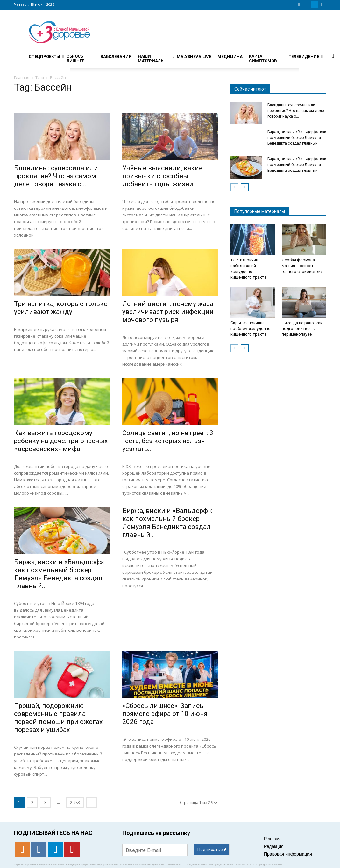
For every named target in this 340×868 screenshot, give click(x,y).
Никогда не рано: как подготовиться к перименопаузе (302, 328)
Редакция (274, 846)
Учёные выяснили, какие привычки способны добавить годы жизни (162, 176)
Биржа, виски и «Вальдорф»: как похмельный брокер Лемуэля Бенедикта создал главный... (59, 574)
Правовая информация (288, 854)
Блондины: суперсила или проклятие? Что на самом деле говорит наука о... (56, 176)
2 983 (75, 802)
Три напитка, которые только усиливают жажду (61, 308)
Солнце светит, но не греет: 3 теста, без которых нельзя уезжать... (168, 441)
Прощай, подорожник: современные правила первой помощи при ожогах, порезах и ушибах (59, 718)
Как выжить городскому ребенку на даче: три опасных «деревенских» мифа (61, 441)
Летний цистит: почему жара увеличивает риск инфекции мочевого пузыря (168, 312)
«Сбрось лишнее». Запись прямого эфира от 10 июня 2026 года (165, 714)
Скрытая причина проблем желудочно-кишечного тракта (251, 328)
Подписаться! (212, 850)
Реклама (273, 839)
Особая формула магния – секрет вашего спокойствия (302, 266)
